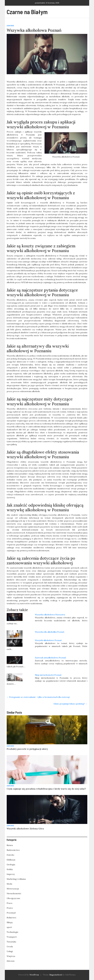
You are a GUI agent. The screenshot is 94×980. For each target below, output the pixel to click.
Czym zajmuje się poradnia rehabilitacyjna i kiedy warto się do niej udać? (46, 789)
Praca (9, 903)
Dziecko (10, 855)
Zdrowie (10, 26)
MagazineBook (56, 975)
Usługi (10, 951)
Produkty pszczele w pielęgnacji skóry (27, 749)
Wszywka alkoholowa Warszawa (50, 615)
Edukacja (11, 860)
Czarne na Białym (27, 12)
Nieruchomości (14, 893)
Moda (9, 884)
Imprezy (11, 874)
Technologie (12, 932)
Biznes (10, 845)
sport (9, 927)
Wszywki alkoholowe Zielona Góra (25, 829)
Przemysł (11, 913)
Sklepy (10, 922)
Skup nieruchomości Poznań (48, 675)
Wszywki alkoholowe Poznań (48, 640)
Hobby (10, 869)
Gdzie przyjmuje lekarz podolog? (70, 704)
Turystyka (11, 942)
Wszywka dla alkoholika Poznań (50, 632)
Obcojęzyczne (13, 898)
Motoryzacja (13, 889)
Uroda (10, 946)
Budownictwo (13, 850)
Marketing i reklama (16, 879)
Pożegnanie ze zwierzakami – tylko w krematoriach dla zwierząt (38, 697)
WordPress (34, 975)
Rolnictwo (11, 918)
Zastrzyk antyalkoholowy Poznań (50, 658)
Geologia (11, 864)
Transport (12, 937)
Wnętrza (11, 956)
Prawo (10, 908)
